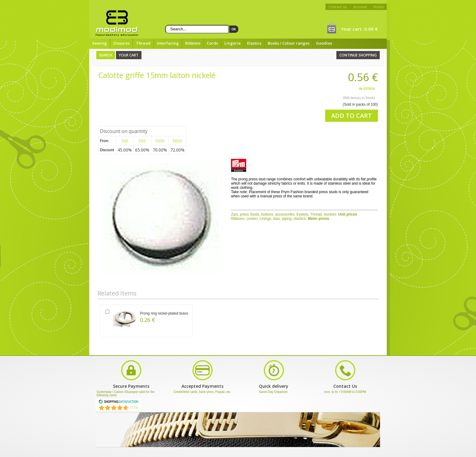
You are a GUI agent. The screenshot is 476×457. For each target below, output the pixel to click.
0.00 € (371, 29)
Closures (121, 43)
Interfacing (168, 43)
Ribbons (193, 43)
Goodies (324, 43)
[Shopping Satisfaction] (118, 403)
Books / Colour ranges (289, 43)
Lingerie (233, 43)
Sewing (100, 43)
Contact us (338, 7)
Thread (143, 43)
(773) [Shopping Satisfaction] (134, 408)
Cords (212, 43)
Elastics (254, 43)
